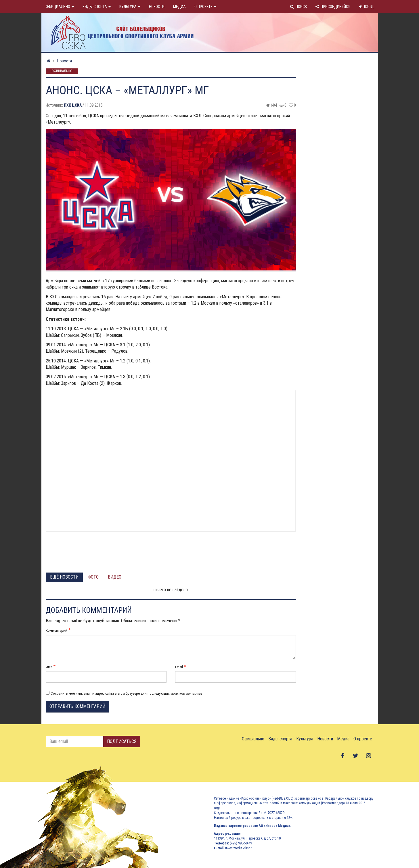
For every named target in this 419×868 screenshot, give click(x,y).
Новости (157, 7)
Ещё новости (64, 577)
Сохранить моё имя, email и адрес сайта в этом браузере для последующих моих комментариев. (127, 693)
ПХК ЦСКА (73, 105)
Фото (93, 577)
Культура (130, 7)
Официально (60, 7)
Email (179, 667)
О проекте (205, 7)
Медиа (179, 7)
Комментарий (57, 630)
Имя (49, 667)
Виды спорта (97, 7)
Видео (115, 577)
